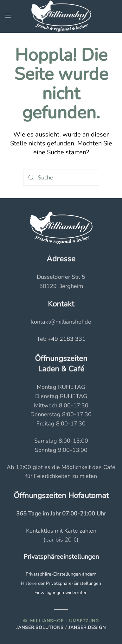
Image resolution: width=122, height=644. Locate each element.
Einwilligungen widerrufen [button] (61, 592)
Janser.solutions (40, 627)
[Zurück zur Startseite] (61, 16)
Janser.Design (87, 627)
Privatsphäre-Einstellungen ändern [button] (61, 574)
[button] (8, 16)
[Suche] (61, 178)
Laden (49, 368)
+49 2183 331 (67, 339)
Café (76, 368)
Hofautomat (88, 495)
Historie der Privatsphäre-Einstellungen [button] (61, 583)
